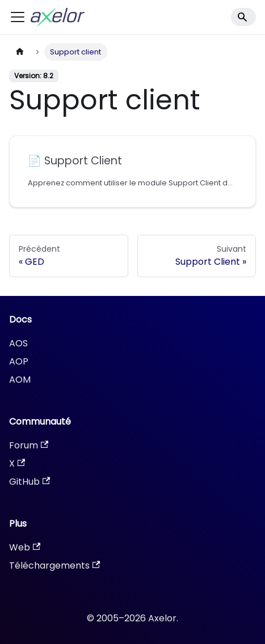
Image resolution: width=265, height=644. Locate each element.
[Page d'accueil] (20, 52)
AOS (18, 343)
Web (25, 547)
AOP (19, 361)
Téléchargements (54, 565)
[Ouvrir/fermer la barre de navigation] (18, 17)
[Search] (243, 17)
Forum (29, 445)
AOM (20, 380)
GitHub (30, 482)
